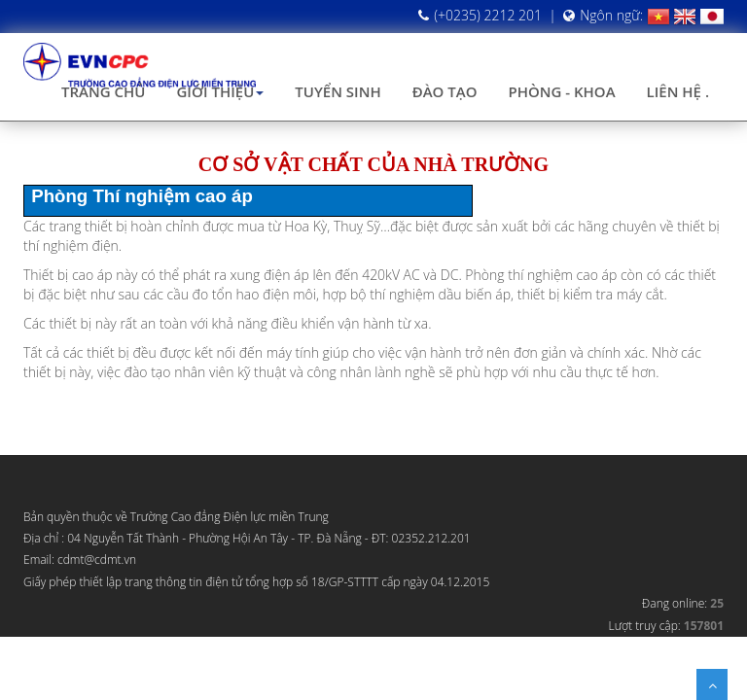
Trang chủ (103, 91)
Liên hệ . (678, 91)
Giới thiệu (220, 91)
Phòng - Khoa (561, 91)
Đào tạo (445, 91)
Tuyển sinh (338, 91)
